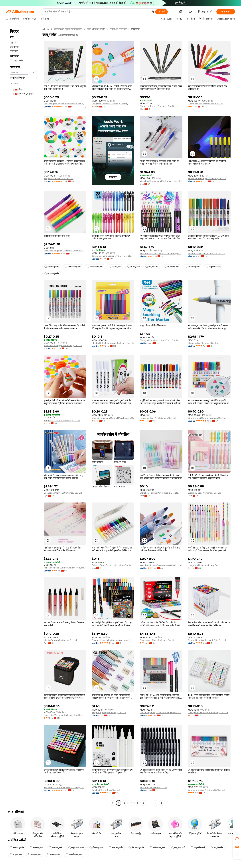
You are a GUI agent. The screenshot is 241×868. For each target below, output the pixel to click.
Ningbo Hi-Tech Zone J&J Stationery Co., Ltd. (113, 343)
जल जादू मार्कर (35, 854)
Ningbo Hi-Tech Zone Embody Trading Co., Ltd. (65, 787)
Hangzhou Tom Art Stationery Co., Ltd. (158, 418)
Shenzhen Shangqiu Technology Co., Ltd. (63, 346)
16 (156, 803)
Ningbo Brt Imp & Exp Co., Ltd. (106, 790)
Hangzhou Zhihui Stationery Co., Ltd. (205, 565)
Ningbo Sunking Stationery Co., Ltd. (60, 640)
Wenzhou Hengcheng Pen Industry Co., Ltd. (161, 181)
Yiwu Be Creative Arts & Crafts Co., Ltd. (206, 790)
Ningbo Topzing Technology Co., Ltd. (109, 713)
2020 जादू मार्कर (172, 267)
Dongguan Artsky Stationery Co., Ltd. (205, 104)
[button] (152, 12)
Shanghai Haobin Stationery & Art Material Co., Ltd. (113, 640)
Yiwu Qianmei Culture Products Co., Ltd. (207, 418)
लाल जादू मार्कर (37, 848)
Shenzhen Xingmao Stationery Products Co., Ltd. (65, 251)
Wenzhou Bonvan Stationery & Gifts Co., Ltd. (161, 565)
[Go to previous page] (113, 803)
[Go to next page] (162, 803)
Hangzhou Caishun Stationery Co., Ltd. (62, 420)
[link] (237, 839)
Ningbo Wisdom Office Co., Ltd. (59, 179)
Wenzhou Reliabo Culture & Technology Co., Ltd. (161, 253)
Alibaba (46, 29)
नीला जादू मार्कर (96, 848)
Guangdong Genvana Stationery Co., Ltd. (63, 493)
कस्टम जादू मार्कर (52, 267)
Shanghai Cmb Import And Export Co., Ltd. (160, 340)
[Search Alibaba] (96, 12)
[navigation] (23, 416)
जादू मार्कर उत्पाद (213, 267)
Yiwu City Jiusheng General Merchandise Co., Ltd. (113, 418)
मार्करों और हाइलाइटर (118, 29)
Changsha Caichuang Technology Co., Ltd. (208, 713)
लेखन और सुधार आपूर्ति (96, 29)
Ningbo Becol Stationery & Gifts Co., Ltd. (207, 640)
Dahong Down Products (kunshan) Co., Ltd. (112, 565)
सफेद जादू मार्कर (17, 848)
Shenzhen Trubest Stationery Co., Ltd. (158, 106)
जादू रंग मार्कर (217, 848)
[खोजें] (161, 12)
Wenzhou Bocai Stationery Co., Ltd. (205, 493)
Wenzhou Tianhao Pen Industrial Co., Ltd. (159, 493)
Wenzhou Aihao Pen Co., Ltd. (153, 787)
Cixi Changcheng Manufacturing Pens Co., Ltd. (65, 104)
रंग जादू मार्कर (115, 267)
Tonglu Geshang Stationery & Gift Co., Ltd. (112, 256)
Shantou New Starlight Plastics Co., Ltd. (207, 253)
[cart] (191, 12)
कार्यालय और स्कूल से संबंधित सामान (68, 29)
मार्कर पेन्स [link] (135, 29)
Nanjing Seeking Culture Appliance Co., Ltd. (64, 568)
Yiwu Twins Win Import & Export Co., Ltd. (63, 715)
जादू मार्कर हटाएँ (178, 848)
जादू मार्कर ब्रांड (152, 267)
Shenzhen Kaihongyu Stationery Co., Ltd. (207, 179)
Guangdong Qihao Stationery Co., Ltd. (158, 640)
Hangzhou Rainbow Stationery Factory (110, 104)
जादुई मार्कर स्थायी (76, 848)
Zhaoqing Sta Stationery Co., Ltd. (203, 343)
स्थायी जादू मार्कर (52, 274)
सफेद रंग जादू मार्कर (74, 854)
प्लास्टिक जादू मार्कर (73, 267)
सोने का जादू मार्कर (136, 848)
